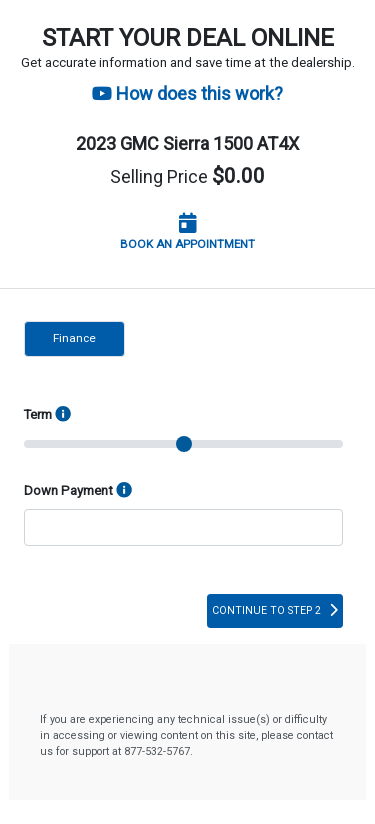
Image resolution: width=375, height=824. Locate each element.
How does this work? (187, 93)
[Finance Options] (63, 415)
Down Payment (78, 491)
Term (47, 415)
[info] (124, 491)
